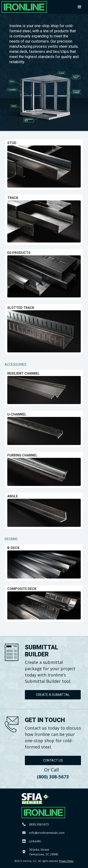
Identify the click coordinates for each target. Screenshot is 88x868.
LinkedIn (35, 841)
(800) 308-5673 (53, 777)
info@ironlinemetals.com (47, 833)
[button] (80, 7)
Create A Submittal (53, 695)
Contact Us (53, 760)
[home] (24, 7)
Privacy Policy (66, 861)
